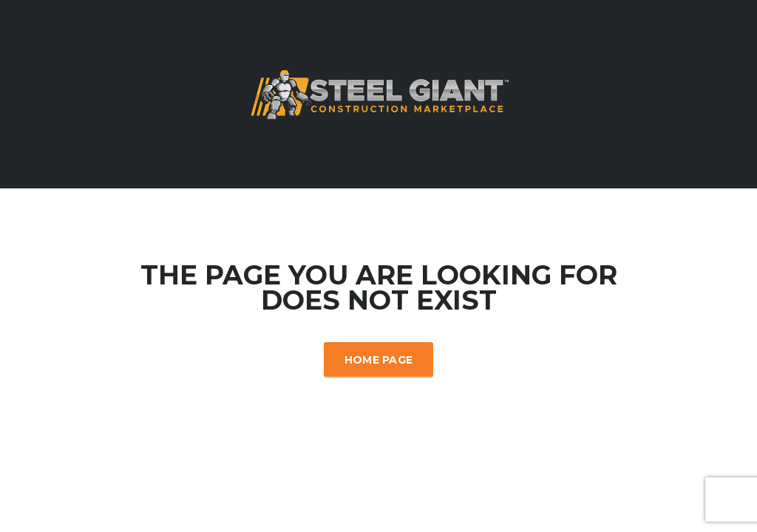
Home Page (379, 360)
